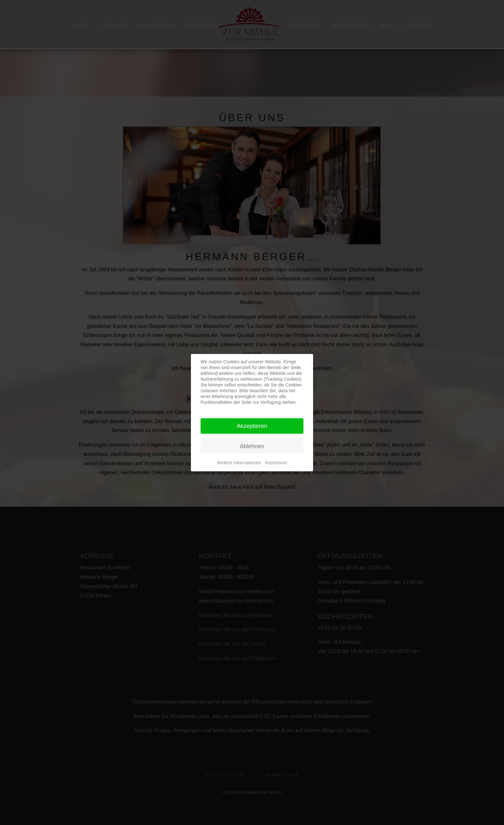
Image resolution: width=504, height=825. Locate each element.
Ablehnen (252, 446)
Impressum (276, 463)
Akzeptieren (252, 426)
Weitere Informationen (239, 463)
